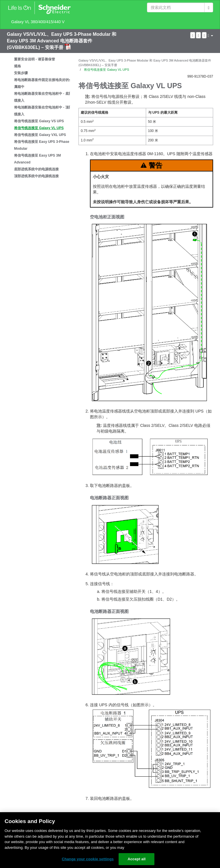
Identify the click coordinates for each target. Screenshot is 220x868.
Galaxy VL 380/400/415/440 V (38, 22)
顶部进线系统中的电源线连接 (36, 176)
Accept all (136, 859)
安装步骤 (21, 73)
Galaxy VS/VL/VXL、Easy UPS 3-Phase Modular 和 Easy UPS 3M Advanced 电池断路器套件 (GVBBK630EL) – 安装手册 (62, 41)
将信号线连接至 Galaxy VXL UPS (40, 135)
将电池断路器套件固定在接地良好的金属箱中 (43, 83)
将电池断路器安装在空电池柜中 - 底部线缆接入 (45, 97)
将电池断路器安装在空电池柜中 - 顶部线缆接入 (45, 111)
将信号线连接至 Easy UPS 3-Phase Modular (42, 145)
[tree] (38, 118)
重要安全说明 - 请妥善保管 (35, 59)
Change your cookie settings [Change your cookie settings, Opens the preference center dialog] (88, 859)
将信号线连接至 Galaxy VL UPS (39, 128)
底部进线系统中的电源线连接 (36, 169)
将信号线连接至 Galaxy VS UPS (39, 121)
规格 (17, 66)
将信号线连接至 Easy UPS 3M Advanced (37, 159)
